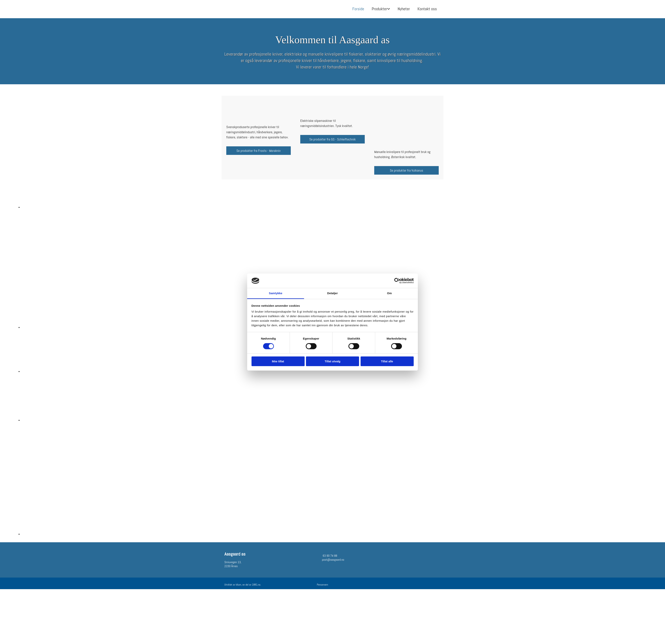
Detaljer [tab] (332, 293)
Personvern (323, 585)
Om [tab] (389, 293)
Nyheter (404, 9)
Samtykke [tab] (276, 293)
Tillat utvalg (332, 361)
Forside (358, 9)
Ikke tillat (278, 361)
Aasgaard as (235, 554)
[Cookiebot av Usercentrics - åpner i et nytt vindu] (397, 281)
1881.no (256, 585)
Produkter (380, 9)
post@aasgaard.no (333, 560)
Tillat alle (387, 361)
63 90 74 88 (330, 556)
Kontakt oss (427, 9)
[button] (259, 151)
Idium (239, 585)
